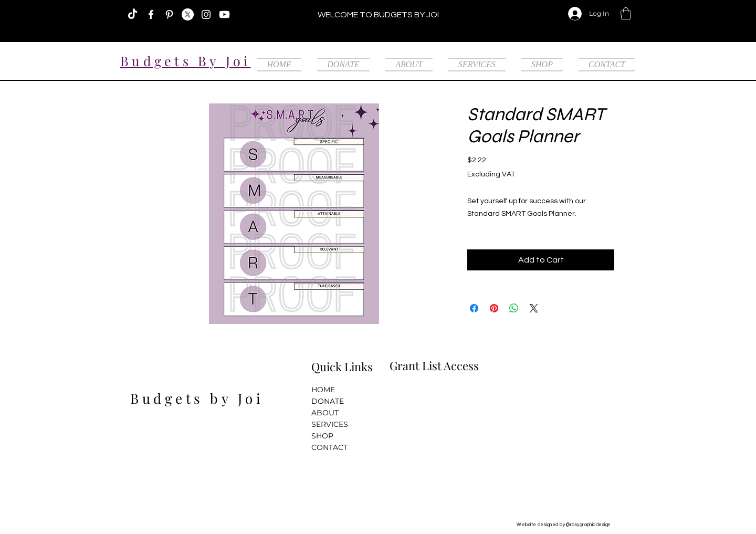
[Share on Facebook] (474, 308)
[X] (188, 14)
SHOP (322, 436)
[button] (626, 14)
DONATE (328, 401)
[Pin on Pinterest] (494, 308)
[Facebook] (151, 14)
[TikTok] (133, 14)
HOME (323, 390)
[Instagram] (206, 14)
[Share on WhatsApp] (514, 308)
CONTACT (329, 447)
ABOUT (325, 413)
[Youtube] (224, 14)
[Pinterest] (169, 14)
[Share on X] (534, 308)
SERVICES (330, 424)
